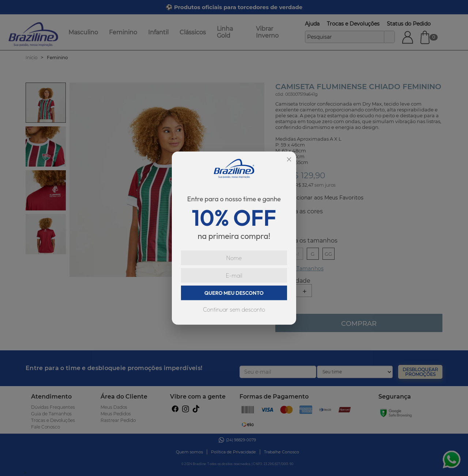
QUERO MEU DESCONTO (234, 293)
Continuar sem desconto (234, 309)
